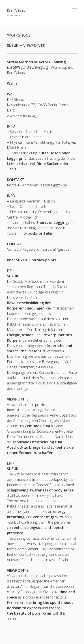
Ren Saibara (17, 11)
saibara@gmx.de (54, 185)
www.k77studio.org (22, 116)
